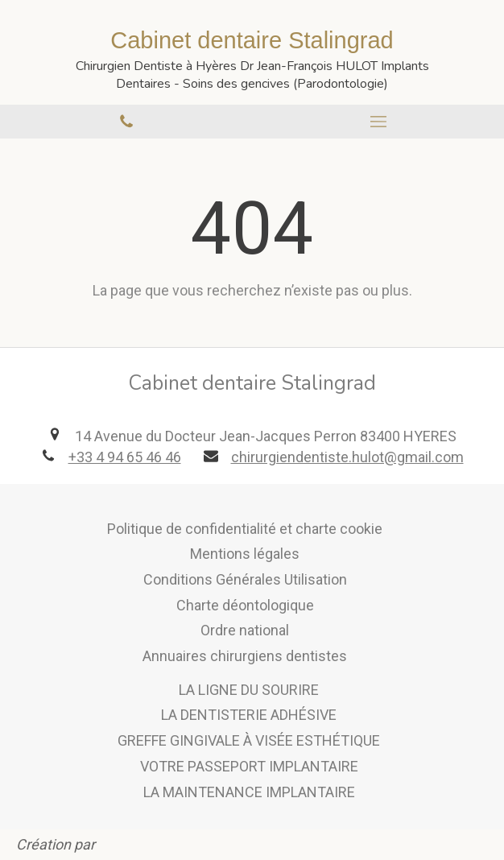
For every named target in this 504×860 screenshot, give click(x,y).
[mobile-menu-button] (378, 122)
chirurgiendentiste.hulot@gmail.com (347, 457)
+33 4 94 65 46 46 (125, 457)
